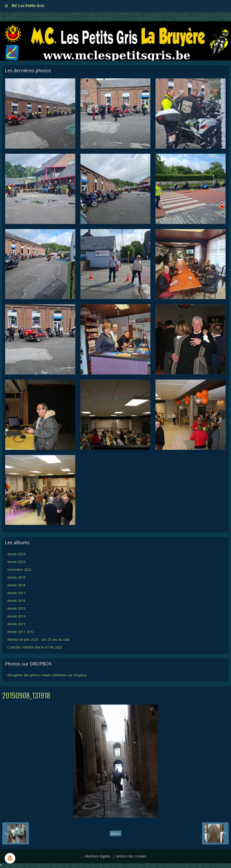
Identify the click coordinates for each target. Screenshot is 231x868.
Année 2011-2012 (21, 632)
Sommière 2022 (19, 570)
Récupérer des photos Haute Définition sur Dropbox (47, 675)
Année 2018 (16, 585)
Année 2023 (16, 562)
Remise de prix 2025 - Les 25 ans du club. (39, 639)
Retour (115, 833)
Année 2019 (16, 577)
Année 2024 (16, 554)
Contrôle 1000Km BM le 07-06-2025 (35, 647)
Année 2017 (16, 593)
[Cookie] (10, 858)
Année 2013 (16, 624)
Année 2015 (16, 608)
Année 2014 (16, 616)
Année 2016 (16, 601)
